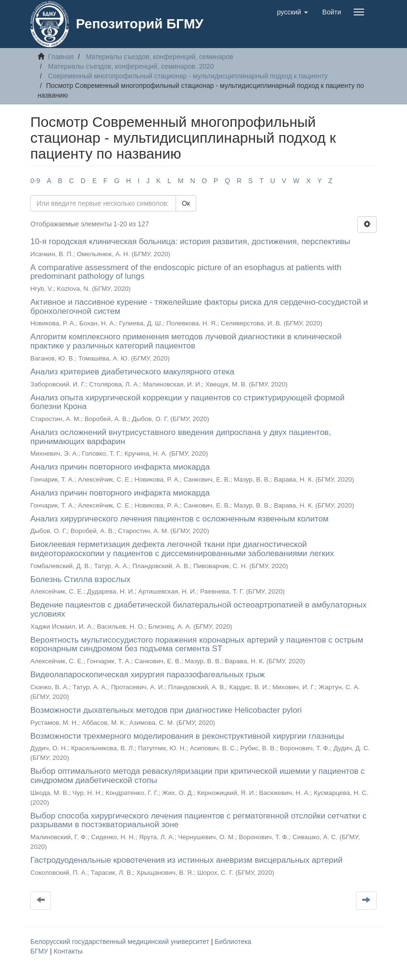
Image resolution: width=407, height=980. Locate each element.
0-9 (35, 181)
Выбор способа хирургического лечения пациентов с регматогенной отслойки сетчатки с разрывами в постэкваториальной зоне (198, 820)
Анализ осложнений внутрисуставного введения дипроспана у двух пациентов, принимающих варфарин (181, 437)
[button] (293, 12)
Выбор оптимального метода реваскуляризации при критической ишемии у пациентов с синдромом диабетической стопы (197, 776)
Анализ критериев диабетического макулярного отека (132, 372)
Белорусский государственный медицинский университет (121, 942)
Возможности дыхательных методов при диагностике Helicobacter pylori (166, 710)
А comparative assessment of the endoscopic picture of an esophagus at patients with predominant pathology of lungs (186, 272)
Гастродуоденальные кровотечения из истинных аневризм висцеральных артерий (186, 860)
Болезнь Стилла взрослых (80, 579)
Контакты (68, 951)
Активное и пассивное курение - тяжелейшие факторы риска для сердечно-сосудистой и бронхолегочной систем (199, 307)
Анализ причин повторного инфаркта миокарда (120, 467)
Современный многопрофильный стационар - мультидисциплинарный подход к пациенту (188, 76)
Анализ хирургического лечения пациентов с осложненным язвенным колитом (179, 519)
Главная (61, 57)
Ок (186, 203)
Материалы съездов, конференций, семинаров (160, 57)
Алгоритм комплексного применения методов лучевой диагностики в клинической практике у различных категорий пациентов (186, 341)
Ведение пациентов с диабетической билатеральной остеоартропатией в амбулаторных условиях (198, 609)
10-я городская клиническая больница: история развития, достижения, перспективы (190, 242)
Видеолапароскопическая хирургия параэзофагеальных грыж (147, 675)
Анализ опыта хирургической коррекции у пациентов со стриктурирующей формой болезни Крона (187, 402)
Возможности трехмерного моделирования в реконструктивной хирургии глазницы (187, 736)
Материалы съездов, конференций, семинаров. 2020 (131, 66)
